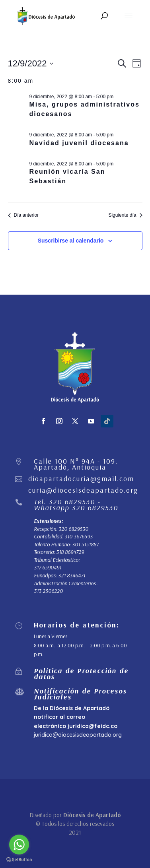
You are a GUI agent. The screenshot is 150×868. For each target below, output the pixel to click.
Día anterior (23, 215)
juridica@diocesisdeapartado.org (78, 735)
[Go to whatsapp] (19, 845)
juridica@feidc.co (93, 726)
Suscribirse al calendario (71, 241)
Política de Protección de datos (81, 673)
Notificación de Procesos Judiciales (80, 694)
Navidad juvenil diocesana (79, 143)
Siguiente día (125, 215)
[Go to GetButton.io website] (19, 860)
